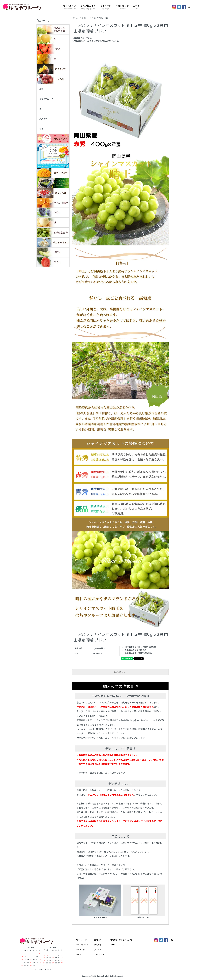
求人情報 (98, 945)
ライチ (42, 129)
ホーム (75, 18)
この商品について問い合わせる (138, 653)
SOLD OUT (120, 672)
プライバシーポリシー (119, 945)
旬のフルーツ (69, 7)
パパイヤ (43, 119)
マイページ (106, 7)
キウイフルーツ (46, 99)
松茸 (41, 89)
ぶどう (84, 18)
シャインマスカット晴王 (100, 18)
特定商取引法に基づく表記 (121, 940)
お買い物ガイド (88, 7)
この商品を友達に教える (135, 650)
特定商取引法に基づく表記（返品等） (141, 647)
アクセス (98, 950)
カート (136, 7)
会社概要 (98, 940)
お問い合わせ (122, 7)
